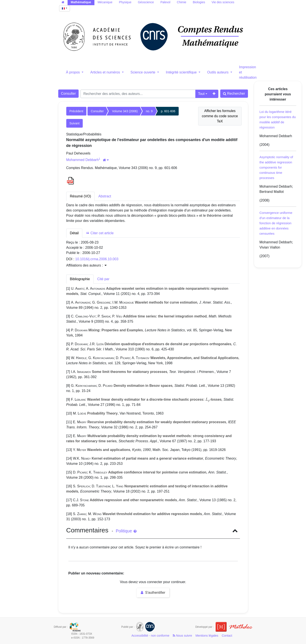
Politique (126, 531)
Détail (74, 233)
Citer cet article (100, 233)
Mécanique (105, 2)
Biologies (199, 2)
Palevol (165, 2)
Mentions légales (207, 636)
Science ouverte (143, 72)
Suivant (75, 123)
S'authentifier (153, 593)
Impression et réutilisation (248, 72)
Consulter (68, 94)
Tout (201, 94)
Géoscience (146, 2)
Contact (227, 636)
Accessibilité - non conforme (150, 636)
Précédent (76, 111)
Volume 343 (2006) (125, 111)
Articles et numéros (106, 72)
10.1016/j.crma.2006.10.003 (97, 259)
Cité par (103, 279)
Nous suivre (182, 636)
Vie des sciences (223, 2)
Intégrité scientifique (182, 72)
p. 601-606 (168, 111)
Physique (125, 2)
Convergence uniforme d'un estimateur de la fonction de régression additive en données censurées (276, 223)
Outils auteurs (218, 72)
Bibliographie (80, 279)
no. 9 (149, 111)
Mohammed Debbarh (83, 160)
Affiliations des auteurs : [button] (86, 265)
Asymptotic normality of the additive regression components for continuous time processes (276, 167)
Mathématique (81, 2)
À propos (73, 72)
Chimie (182, 2)
